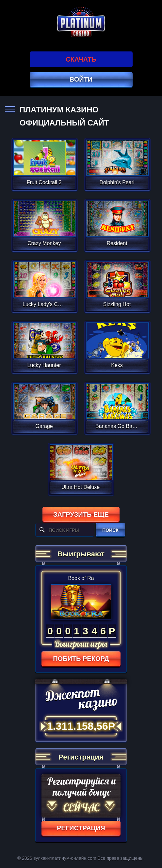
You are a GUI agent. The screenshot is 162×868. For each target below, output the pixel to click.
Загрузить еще (81, 514)
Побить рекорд (81, 659)
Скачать (81, 59)
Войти (81, 79)
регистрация (81, 828)
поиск (110, 530)
